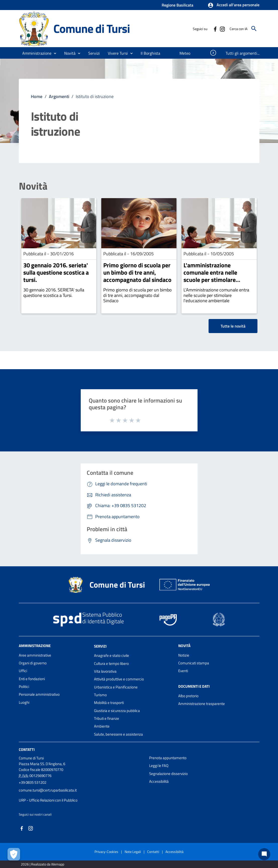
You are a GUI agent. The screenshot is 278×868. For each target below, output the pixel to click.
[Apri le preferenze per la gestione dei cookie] (14, 854)
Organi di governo (33, 663)
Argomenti (59, 96)
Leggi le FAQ (159, 766)
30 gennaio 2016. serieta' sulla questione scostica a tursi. (56, 272)
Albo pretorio (188, 696)
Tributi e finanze (107, 718)
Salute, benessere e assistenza (118, 734)
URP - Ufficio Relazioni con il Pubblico (48, 800)
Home (37, 96)
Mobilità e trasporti (109, 703)
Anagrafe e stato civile (112, 655)
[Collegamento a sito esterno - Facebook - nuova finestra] (215, 29)
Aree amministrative (35, 655)
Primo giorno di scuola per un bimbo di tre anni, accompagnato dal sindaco (137, 272)
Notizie (184, 655)
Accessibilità (159, 781)
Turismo (100, 695)
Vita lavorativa (105, 671)
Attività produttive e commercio (119, 679)
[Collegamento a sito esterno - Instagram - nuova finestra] (222, 29)
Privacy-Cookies (106, 852)
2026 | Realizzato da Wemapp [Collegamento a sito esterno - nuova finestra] (42, 864)
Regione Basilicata (177, 5)
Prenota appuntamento (168, 758)
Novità (33, 186)
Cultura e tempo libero (111, 663)
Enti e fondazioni (32, 679)
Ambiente (102, 726)
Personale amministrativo (39, 694)
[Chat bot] (264, 854)
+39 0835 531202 (33, 782)
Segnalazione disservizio (168, 774)
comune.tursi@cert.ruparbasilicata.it (48, 790)
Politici (24, 687)
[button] (234, 5)
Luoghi (24, 702)
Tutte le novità (233, 326)
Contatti (27, 749)
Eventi (183, 671)
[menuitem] (151, 53)
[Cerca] (254, 29)
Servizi (100, 646)
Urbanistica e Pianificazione (116, 687)
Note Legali (133, 852)
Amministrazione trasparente (202, 704)
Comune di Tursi (92, 28)
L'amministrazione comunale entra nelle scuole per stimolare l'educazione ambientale (215, 276)
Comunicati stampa (194, 663)
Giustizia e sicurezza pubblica (117, 711)
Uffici (23, 671)
